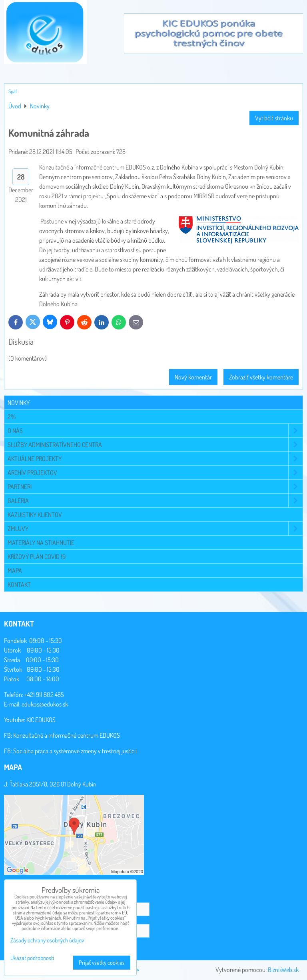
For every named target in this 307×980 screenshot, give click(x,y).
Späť (13, 91)
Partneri (155, 487)
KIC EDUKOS (41, 720)
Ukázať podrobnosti (32, 958)
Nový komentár (193, 377)
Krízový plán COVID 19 (37, 557)
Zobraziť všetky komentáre (261, 377)
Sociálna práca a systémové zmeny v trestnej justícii (75, 751)
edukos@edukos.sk (45, 704)
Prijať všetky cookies (102, 963)
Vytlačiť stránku (274, 118)
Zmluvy (155, 529)
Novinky (19, 403)
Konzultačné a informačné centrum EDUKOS (67, 735)
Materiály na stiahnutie (41, 543)
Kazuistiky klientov (35, 515)
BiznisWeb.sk (283, 970)
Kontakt (19, 585)
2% (12, 417)
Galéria (155, 501)
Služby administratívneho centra (155, 445)
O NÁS (155, 431)
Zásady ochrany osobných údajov (47, 940)
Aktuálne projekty (155, 459)
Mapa (15, 571)
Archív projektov (155, 473)
